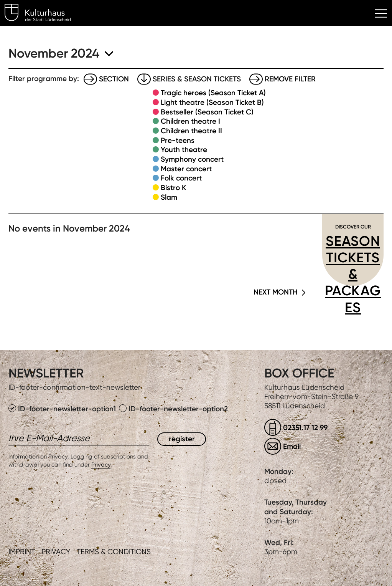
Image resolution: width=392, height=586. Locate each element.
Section (114, 79)
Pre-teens (178, 140)
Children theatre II (191, 131)
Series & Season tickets (197, 79)
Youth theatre (184, 150)
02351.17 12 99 (305, 428)
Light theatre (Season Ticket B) (212, 102)
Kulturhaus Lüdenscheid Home (42, 14)
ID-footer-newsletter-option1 (63, 409)
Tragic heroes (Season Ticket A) (213, 93)
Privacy (101, 465)
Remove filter (290, 79)
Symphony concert (192, 159)
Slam (169, 197)
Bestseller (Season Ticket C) (207, 112)
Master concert (186, 169)
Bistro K (173, 188)
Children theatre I (190, 121)
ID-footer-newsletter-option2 (173, 409)
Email (292, 446)
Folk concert (181, 178)
